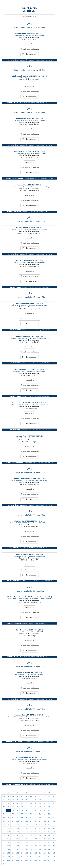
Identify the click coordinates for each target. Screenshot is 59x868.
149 (22, 835)
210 (27, 853)
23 (49, 796)
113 (22, 825)
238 (45, 860)
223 (31, 857)
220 (18, 857)
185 (22, 846)
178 (45, 842)
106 (45, 821)
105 (40, 821)
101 (22, 821)
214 (45, 853)
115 (31, 825)
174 (27, 842)
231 (13, 860)
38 (8, 803)
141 (40, 832)
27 (13, 800)
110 (9, 825)
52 (17, 807)
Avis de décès (30, 44)
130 (45, 828)
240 (54, 860)
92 (35, 818)
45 (40, 803)
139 (31, 832)
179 (49, 842)
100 (18, 821)
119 (49, 825)
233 (22, 860)
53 (22, 807)
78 (26, 814)
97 (4, 821)
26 (8, 800)
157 (4, 839)
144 (54, 832)
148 (18, 835)
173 (22, 842)
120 (54, 825)
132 (54, 828)
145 (4, 835)
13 (4, 796)
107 (49, 821)
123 (13, 828)
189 (40, 846)
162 (27, 839)
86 (8, 818)
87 (13, 818)
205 (4, 853)
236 (36, 860)
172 (18, 842)
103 (31, 821)
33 (40, 800)
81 (40, 814)
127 (31, 828)
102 (27, 821)
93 (40, 818)
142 (45, 832)
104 (36, 821)
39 (13, 803)
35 (49, 800)
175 (31, 842)
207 (13, 853)
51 (13, 807)
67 (31, 810)
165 (40, 839)
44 (35, 803)
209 (22, 853)
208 (18, 853)
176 (36, 842)
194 (9, 849)
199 (31, 849)
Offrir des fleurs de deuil (30, 54)
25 (4, 800)
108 (54, 821)
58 (44, 807)
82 (44, 814)
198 (27, 849)
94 (44, 818)
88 (17, 818)
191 (49, 846)
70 (44, 810)
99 (13, 821)
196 (18, 849)
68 (35, 810)
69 (40, 810)
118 (45, 825)
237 (40, 860)
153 (40, 835)
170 (9, 842)
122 (9, 828)
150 (27, 835)
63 (13, 810)
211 (31, 853)
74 (8, 814)
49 (4, 807)
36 (53, 800)
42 (26, 803)
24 (53, 796)
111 (13, 825)
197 (22, 849)
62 (8, 810)
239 (49, 860)
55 (31, 807)
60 (53, 807)
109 (4, 825)
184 (18, 846)
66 (26, 810)
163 (31, 839)
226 (45, 857)
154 (45, 835)
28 (17, 800)
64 (17, 810)
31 (31, 800)
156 (54, 835)
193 (4, 849)
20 (35, 796)
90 (26, 818)
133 (4, 832)
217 (4, 857)
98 (8, 821)
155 (49, 835)
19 (31, 796)
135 (13, 832)
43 (31, 803)
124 (18, 828)
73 (4, 814)
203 (49, 849)
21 (40, 796)
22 (44, 796)
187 (31, 846)
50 (8, 807)
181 (4, 846)
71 (49, 810)
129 (40, 828)
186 (27, 846)
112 (18, 825)
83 (49, 814)
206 (9, 853)
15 (13, 796)
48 (53, 803)
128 (36, 828)
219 (13, 857)
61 (4, 810)
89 (22, 818)
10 (45, 793)
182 (9, 846)
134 (9, 832)
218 (9, 857)
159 (13, 839)
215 (49, 853)
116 (36, 825)
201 (40, 849)
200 (36, 849)
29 (22, 800)
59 (49, 807)
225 (40, 857)
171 (13, 842)
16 (17, 796)
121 (4, 828)
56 (35, 807)
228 (54, 857)
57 (40, 807)
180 (54, 842)
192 (54, 846)
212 (36, 853)
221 (22, 857)
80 (35, 814)
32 (35, 800)
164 (36, 839)
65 (22, 810)
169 (4, 842)
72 (53, 810)
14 (8, 796)
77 (22, 814)
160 (18, 839)
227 (49, 857)
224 (36, 857)
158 (9, 839)
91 (31, 818)
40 (17, 803)
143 (49, 832)
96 (53, 818)
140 (36, 832)
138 (27, 832)
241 (4, 864)
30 (26, 800)
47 (49, 803)
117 (40, 825)
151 (31, 835)
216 (54, 853)
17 (22, 796)
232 (18, 860)
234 (27, 860)
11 (49, 793)
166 (45, 839)
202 (45, 849)
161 (22, 839)
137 (22, 832)
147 (13, 835)
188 (36, 846)
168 (54, 839)
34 (44, 800)
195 (13, 849)
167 (49, 839)
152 (36, 835)
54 (26, 807)
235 (31, 860)
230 (9, 860)
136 (18, 832)
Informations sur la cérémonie (29, 49)
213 (40, 853)
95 (49, 818)
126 (27, 828)
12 (54, 793)
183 (13, 846)
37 (4, 803)
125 (22, 828)
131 (49, 828)
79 (31, 814)
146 (9, 835)
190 (45, 846)
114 (27, 825)
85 (4, 818)
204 (54, 849)
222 (27, 857)
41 (22, 803)
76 (17, 814)
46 (44, 803)
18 (26, 796)
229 (4, 860)
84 (53, 814)
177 (40, 842)
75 (13, 814)
